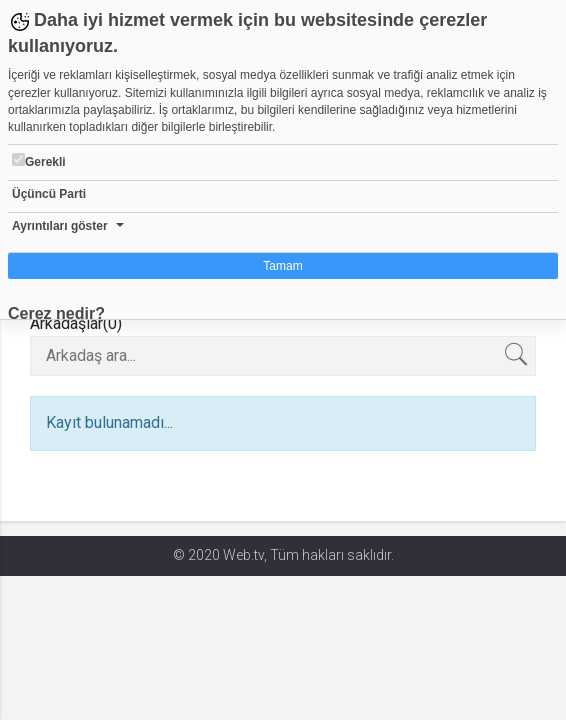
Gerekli (39, 161)
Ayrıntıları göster (60, 226)
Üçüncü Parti (49, 194)
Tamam (282, 266)
